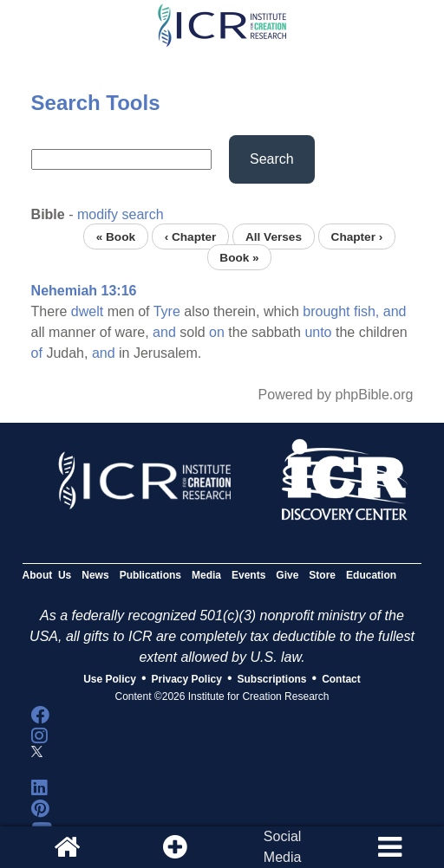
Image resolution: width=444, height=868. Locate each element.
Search (272, 159)
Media (206, 575)
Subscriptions (272, 679)
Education (371, 575)
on (217, 332)
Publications (150, 575)
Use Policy (110, 679)
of (37, 353)
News (95, 575)
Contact (341, 679)
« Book (116, 236)
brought (326, 311)
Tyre (167, 311)
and (395, 311)
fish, (366, 311)
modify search (121, 214)
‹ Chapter (191, 236)
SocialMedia (283, 847)
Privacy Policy (187, 679)
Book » (239, 257)
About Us (47, 575)
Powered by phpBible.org (336, 395)
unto (318, 332)
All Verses (274, 236)
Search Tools (96, 103)
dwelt (87, 311)
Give (287, 575)
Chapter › (357, 236)
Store (322, 575)
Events (248, 575)
